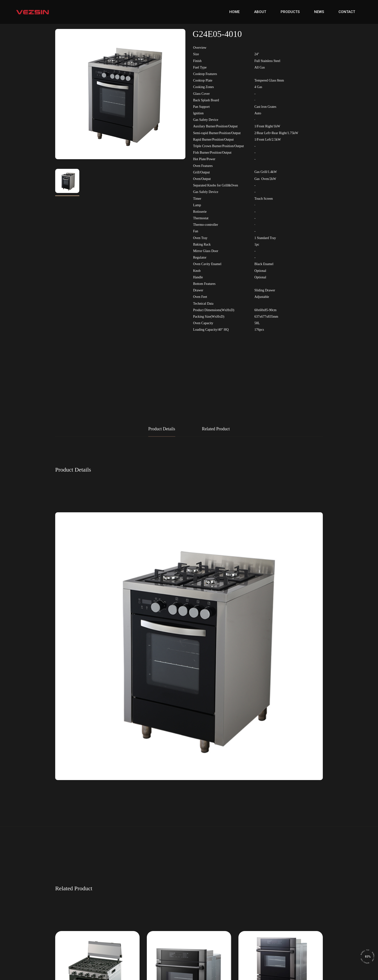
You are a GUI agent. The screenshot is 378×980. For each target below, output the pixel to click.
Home (234, 12)
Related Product (216, 429)
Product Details (162, 429)
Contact (347, 12)
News (319, 12)
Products (290, 12)
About (260, 12)
